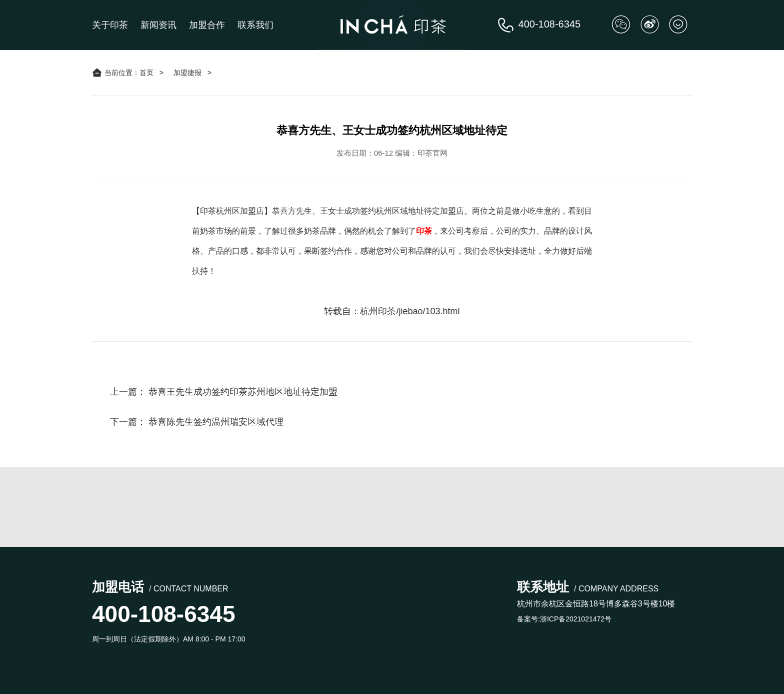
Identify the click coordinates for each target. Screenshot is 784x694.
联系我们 (255, 25)
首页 (146, 73)
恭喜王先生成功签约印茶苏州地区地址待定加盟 (243, 392)
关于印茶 (110, 25)
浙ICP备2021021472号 (576, 619)
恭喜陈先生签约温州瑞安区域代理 (216, 422)
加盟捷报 (187, 73)
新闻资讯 (158, 25)
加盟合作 (207, 25)
